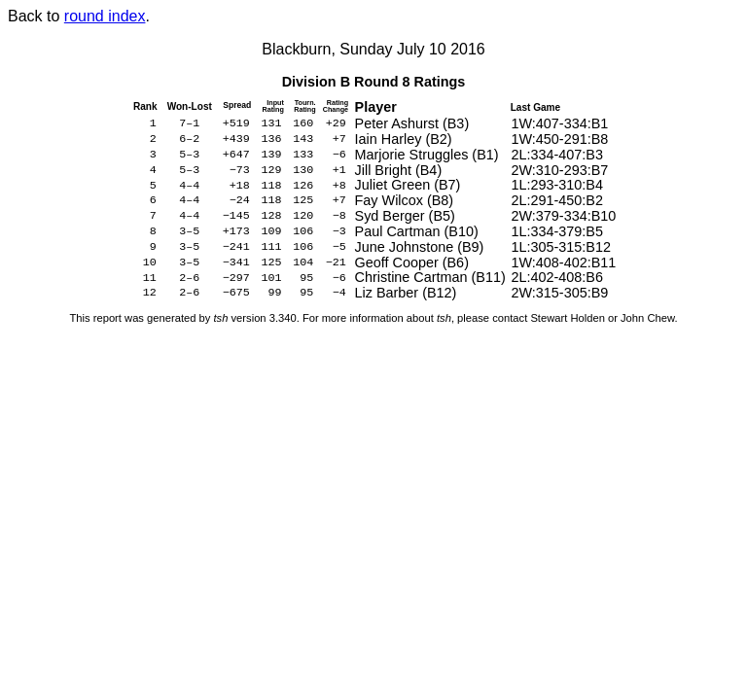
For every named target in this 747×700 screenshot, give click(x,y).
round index (105, 16)
